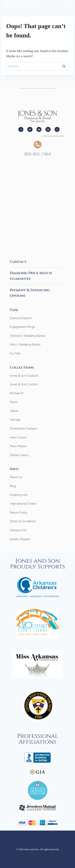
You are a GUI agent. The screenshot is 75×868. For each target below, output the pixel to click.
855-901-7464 (38, 154)
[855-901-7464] (38, 145)
